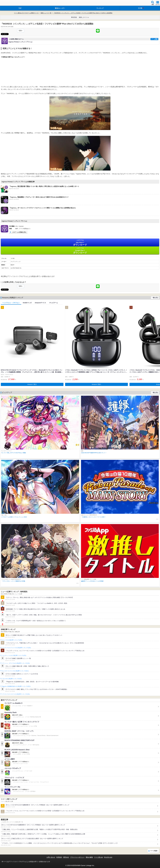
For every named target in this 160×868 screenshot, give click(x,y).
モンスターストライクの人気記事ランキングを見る (15, 671)
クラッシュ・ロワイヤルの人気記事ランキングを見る (16, 663)
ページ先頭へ (154, 851)
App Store (80, 243)
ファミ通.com (98, 857)
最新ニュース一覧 (46, 13)
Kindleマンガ (27, 303)
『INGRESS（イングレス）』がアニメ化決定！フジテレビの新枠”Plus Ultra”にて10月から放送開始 (83, 13)
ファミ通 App (8, 3)
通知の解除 (89, 857)
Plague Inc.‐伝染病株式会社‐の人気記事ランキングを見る (16, 686)
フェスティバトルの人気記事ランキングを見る (14, 655)
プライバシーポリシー (77, 857)
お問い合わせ (51, 857)
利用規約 (59, 857)
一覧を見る (155, 298)
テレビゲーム (54, 303)
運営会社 (66, 857)
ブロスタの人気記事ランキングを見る (12, 679)
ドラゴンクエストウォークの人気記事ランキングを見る (16, 648)
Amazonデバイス (40, 303)
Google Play (80, 251)
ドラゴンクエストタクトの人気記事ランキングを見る (16, 694)
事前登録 (74, 17)
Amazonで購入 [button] (32, 384)
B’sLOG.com (108, 857)
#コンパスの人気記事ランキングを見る (12, 640)
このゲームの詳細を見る (19, 232)
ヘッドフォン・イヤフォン (11, 303)
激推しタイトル (84, 17)
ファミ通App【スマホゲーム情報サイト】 (26, 13)
